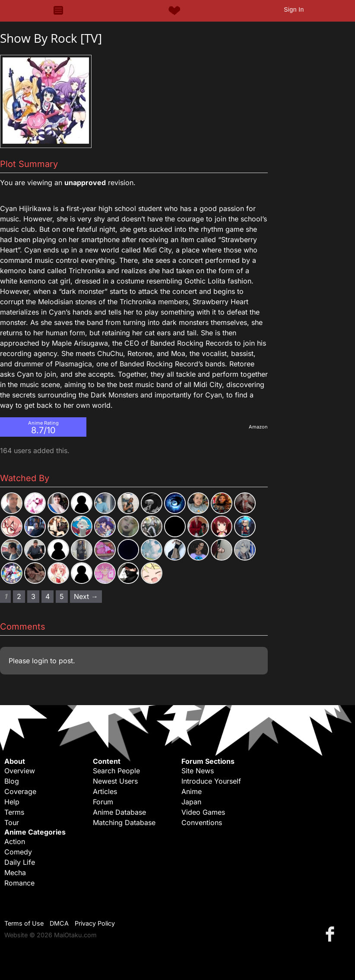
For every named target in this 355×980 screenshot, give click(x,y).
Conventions (202, 822)
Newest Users (115, 781)
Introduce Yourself (211, 781)
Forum (103, 802)
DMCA (59, 923)
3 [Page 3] (33, 596)
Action (15, 841)
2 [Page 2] (19, 596)
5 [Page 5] (62, 596)
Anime (192, 791)
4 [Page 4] (48, 596)
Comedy (18, 852)
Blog (12, 781)
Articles (105, 791)
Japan (191, 802)
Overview (20, 771)
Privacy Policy (95, 923)
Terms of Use (24, 923)
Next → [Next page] (86, 596)
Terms (14, 812)
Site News (198, 771)
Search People (116, 771)
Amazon (258, 427)
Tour (12, 822)
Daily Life (20, 862)
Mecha (15, 873)
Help (12, 802)
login (40, 661)
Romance (19, 883)
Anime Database (119, 812)
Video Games (203, 812)
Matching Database (124, 822)
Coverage (20, 791)
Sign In (294, 9)
